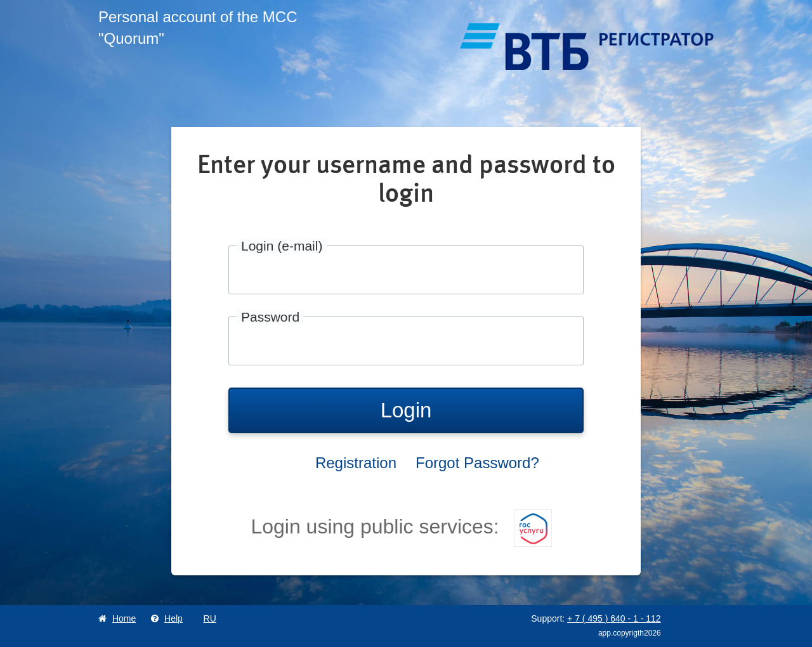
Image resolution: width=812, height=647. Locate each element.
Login (406, 410)
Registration (356, 463)
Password (270, 317)
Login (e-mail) (282, 246)
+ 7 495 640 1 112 (614, 618)
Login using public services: (401, 526)
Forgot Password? (477, 463)
